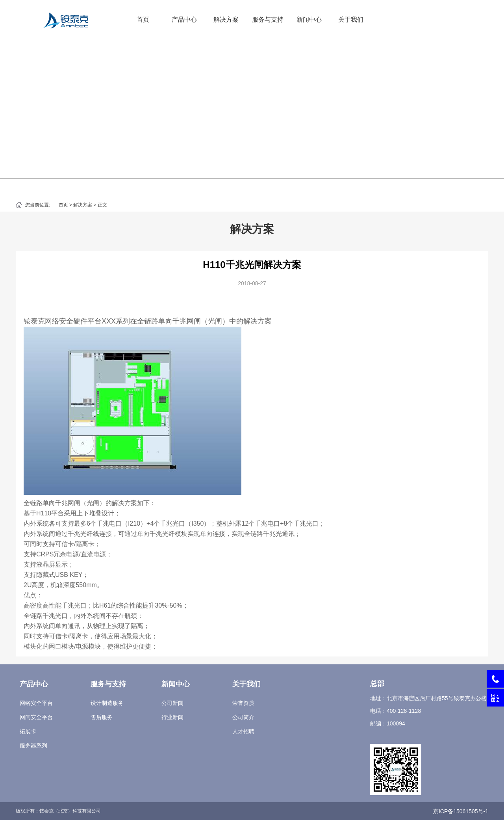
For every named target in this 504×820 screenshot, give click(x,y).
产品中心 (184, 20)
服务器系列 (33, 746)
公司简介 (243, 717)
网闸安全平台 (36, 717)
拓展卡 (28, 731)
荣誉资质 (243, 703)
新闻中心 (309, 20)
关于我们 (351, 20)
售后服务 (102, 717)
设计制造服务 (107, 703)
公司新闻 (172, 703)
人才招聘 (243, 731)
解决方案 (226, 20)
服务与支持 (268, 20)
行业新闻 (172, 717)
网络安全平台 (36, 703)
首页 (143, 20)
